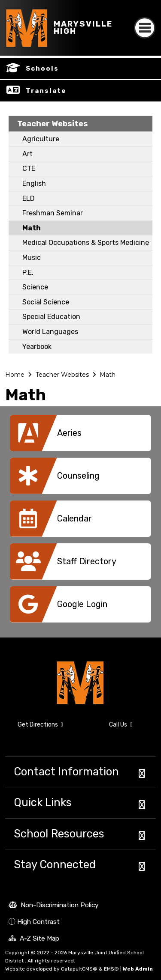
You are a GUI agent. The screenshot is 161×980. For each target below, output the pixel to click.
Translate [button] (46, 91)
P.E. (28, 273)
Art (27, 154)
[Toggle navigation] (145, 20)
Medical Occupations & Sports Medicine (86, 243)
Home (15, 375)
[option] (80, 436)
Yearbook (37, 347)
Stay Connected (55, 864)
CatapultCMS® (79, 969)
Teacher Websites (53, 124)
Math (32, 228)
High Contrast (38, 922)
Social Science (46, 302)
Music (32, 258)
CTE (29, 168)
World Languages (50, 332)
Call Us (109, 726)
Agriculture (41, 139)
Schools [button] (42, 69)
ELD (29, 198)
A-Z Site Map (34, 939)
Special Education (51, 317)
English (34, 183)
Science (35, 287)
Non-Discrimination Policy (54, 906)
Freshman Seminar (53, 213)
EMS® (111, 969)
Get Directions (34, 728)
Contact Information (66, 771)
